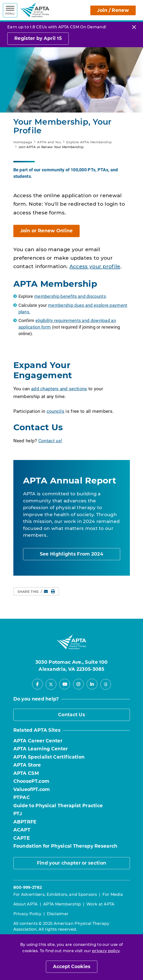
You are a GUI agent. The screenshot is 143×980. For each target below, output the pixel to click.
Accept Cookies (72, 967)
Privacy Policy (27, 914)
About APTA (26, 904)
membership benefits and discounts (70, 296)
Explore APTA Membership (89, 142)
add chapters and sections (59, 388)
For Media (113, 894)
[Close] (134, 27)
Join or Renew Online (46, 231)
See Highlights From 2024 (71, 554)
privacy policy (106, 951)
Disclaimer (58, 914)
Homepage (23, 142)
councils (55, 411)
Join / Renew (113, 10)
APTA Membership (62, 904)
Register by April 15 (38, 38)
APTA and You (49, 142)
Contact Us (71, 715)
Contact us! (50, 441)
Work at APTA (101, 904)
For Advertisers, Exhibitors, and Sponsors (55, 894)
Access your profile (95, 266)
